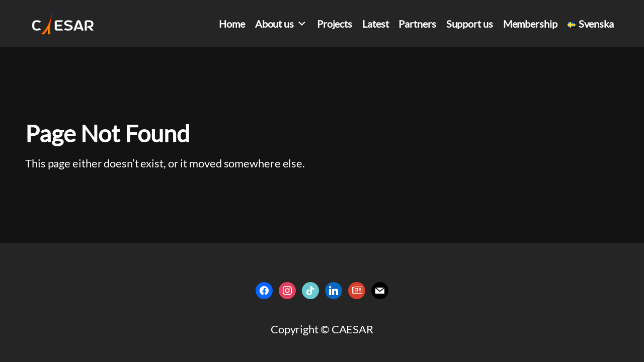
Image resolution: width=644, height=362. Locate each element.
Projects (335, 24)
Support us (470, 24)
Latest (375, 24)
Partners (417, 24)
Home (232, 24)
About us (281, 24)
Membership (530, 24)
